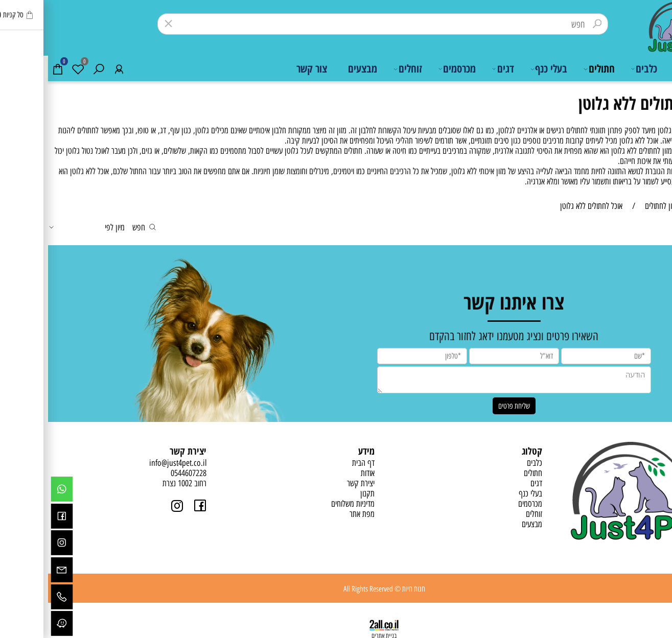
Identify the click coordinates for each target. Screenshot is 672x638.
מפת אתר (314, 514)
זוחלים (360, 69)
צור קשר (264, 68)
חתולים (551, 69)
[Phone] (14, 597)
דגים (455, 69)
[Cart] (10, 69)
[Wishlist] (30, 69)
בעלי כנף (501, 69)
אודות (320, 473)
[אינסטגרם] (14, 543)
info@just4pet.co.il (130, 463)
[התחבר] (71, 69)
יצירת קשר (313, 483)
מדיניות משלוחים (305, 504)
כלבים (596, 69)
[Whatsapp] (14, 490)
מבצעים (315, 68)
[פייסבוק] (14, 516)
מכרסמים (409, 69)
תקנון (319, 493)
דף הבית (646, 68)
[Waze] (14, 623)
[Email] (14, 570)
